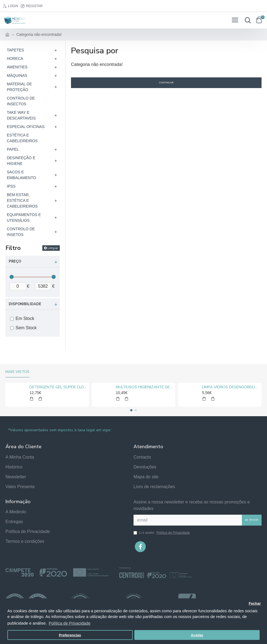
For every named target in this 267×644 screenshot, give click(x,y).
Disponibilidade (25, 304)
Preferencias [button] (70, 635)
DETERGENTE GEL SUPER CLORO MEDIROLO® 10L (58, 387)
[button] (131, 410)
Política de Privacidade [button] (69, 623)
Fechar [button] (255, 603)
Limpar (53, 248)
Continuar (166, 83)
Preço (15, 261)
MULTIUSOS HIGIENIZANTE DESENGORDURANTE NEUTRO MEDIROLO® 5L (145, 387)
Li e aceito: (162, 533)
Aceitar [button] (197, 635)
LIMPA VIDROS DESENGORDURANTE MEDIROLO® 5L (231, 387)
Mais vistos (17, 372)
